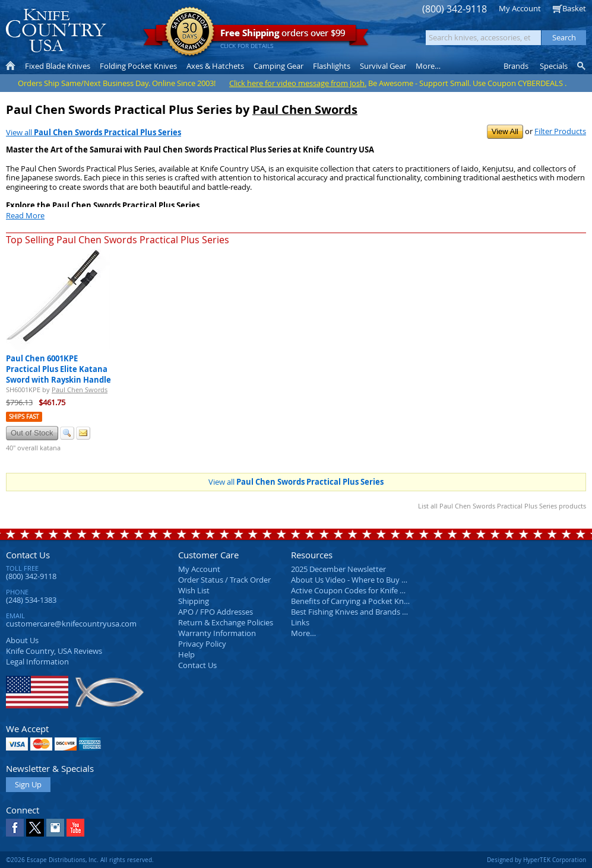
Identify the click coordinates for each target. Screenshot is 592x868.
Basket (574, 8)
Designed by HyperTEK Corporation (536, 860)
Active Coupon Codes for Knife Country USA (368, 590)
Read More (25, 215)
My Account (520, 8)
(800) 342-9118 (455, 9)
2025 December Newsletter (338, 569)
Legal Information (37, 662)
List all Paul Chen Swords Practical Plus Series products (502, 506)
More (428, 66)
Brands (516, 66)
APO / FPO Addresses (216, 612)
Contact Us (28, 555)
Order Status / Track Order (224, 580)
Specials (554, 66)
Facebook (15, 828)
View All (505, 131)
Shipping (194, 601)
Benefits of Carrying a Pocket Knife (352, 601)
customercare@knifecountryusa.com (71, 624)
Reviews (54, 651)
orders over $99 (256, 36)
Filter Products (560, 131)
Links (300, 622)
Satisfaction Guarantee (190, 32)
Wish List (194, 590)
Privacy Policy (202, 644)
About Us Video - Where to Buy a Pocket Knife (371, 580)
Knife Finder (582, 66)
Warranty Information (217, 633)
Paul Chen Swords (305, 109)
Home (10, 66)
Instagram (55, 828)
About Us (22, 640)
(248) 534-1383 (31, 600)
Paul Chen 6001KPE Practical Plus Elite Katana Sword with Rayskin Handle (58, 369)
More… (303, 633)
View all (94, 132)
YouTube (75, 828)
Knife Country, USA (56, 31)
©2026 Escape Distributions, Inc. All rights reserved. (80, 860)
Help (186, 654)
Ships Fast (24, 417)
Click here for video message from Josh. (298, 83)
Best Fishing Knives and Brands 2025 (355, 612)
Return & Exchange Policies (226, 622)
